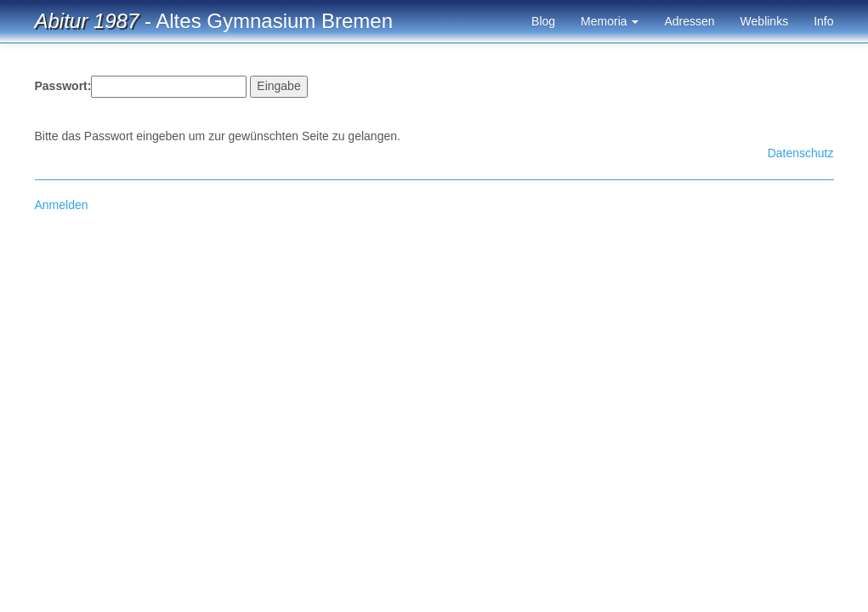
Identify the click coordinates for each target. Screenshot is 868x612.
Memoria (610, 21)
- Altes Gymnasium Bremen (214, 21)
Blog (543, 21)
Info (823, 21)
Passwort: (63, 86)
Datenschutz (801, 153)
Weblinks (765, 21)
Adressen (689, 21)
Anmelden (62, 205)
